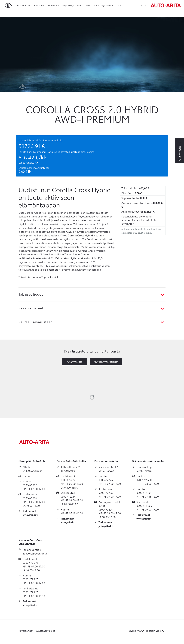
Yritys (119, 5)
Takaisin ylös (155, 630)
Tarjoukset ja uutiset (72, 5)
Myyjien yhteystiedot (106, 361)
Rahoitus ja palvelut (104, 5)
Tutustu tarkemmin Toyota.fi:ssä (37, 277)
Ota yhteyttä (75, 361)
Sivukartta (137, 630)
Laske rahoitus (28, 162)
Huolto (88, 5)
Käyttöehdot (26, 630)
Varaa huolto (23, 5)
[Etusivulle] (166, 5)
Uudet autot (39, 5)
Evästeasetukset (45, 630)
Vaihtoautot (53, 5)
